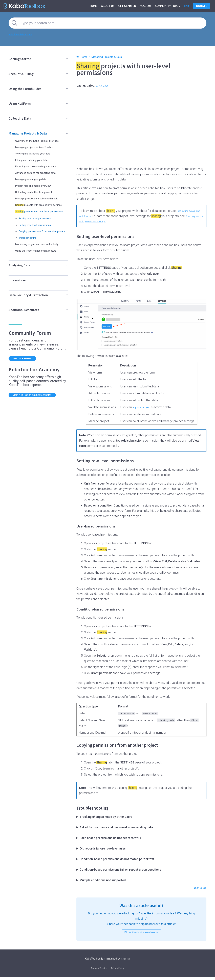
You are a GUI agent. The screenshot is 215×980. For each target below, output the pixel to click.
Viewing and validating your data (36, 153)
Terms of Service (97, 971)
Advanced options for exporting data (39, 173)
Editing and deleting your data (35, 160)
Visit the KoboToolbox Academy (37, 409)
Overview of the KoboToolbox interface (41, 141)
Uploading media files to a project (37, 192)
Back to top (199, 888)
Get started (126, 6)
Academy (144, 6)
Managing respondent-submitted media (37, 200)
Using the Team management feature (40, 263)
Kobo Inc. (126, 961)
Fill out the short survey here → (142, 934)
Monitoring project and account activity (41, 256)
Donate (202, 6)
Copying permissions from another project (42, 242)
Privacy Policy (120, 971)
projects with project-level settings (38, 209)
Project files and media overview (37, 186)
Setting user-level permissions (39, 227)
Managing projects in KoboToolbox (38, 147)
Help (186, 6)
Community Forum (167, 6)
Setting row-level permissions (39, 234)
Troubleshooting (30, 250)
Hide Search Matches (23, 34)
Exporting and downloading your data (40, 166)
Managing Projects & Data (113, 57)
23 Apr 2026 (104, 85)
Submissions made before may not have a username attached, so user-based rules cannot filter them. (142, 849)
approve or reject (144, 407)
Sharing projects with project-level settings (107, 221)
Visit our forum (26, 371)
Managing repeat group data (34, 179)
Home (92, 6)
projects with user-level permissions (36, 219)
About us (106, 6)
